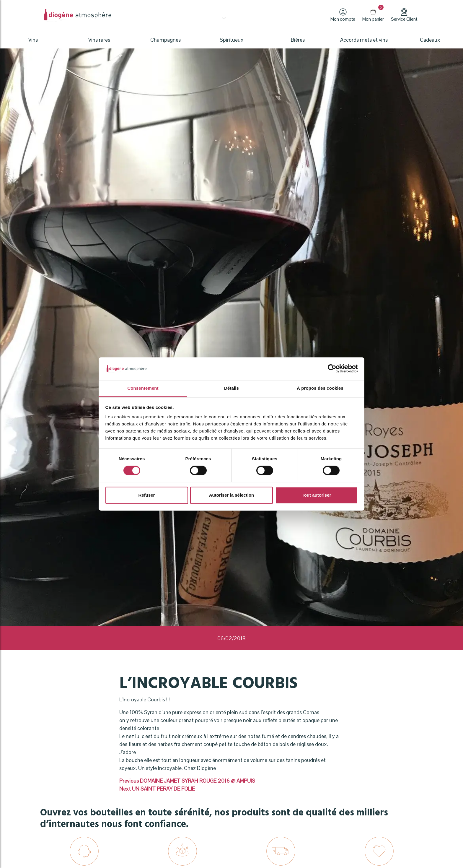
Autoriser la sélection (232, 495)
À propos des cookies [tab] (320, 388)
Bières (298, 40)
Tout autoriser (317, 495)
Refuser (147, 495)
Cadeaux (430, 40)
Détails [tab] (231, 388)
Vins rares (99, 40)
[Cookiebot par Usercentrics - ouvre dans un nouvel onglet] (332, 369)
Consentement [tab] (143, 388)
